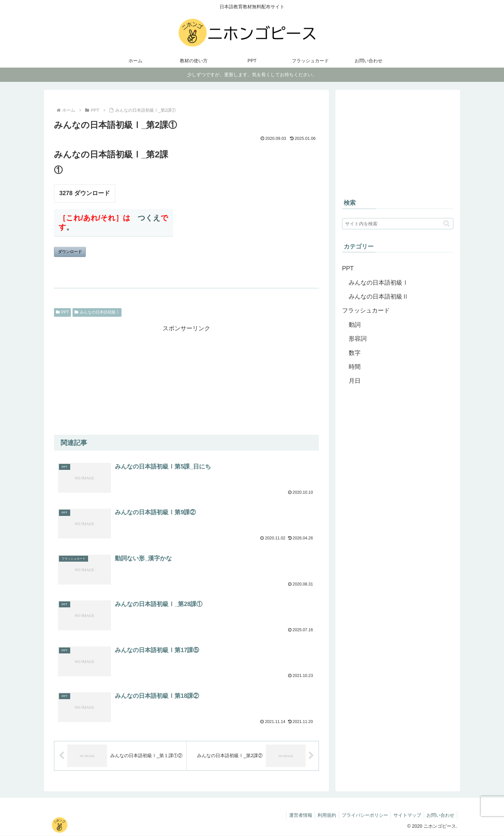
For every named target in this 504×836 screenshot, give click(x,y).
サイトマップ (405, 815)
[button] (447, 223)
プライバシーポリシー (361, 815)
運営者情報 (294, 815)
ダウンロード (70, 252)
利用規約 (322, 815)
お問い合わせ (440, 815)
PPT (62, 312)
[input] (398, 224)
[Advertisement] (186, 380)
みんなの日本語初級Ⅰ (97, 312)
